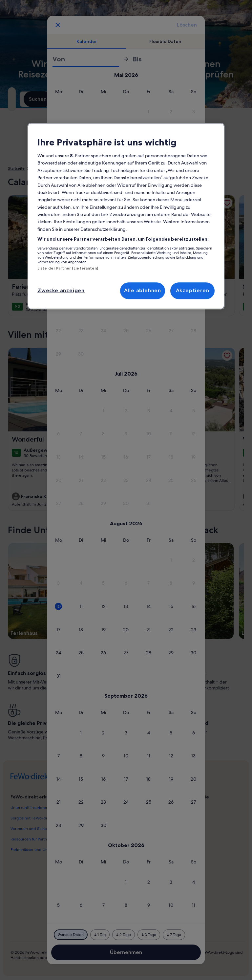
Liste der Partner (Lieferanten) (68, 268)
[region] (126, 216)
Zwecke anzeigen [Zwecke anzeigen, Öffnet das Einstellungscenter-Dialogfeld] (61, 290)
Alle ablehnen (143, 290)
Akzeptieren (193, 290)
